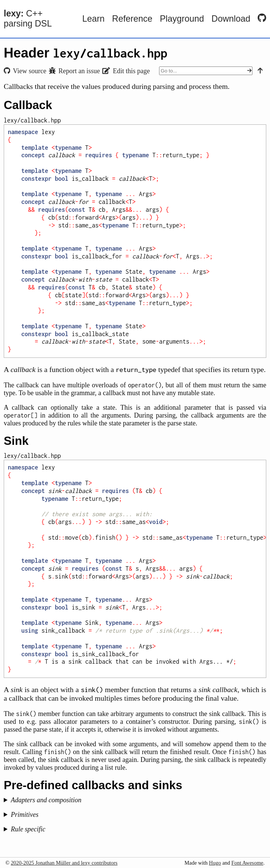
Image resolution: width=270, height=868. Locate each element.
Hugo (215, 863)
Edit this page (126, 71)
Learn (93, 19)
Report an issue (74, 71)
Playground (182, 19)
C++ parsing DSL (28, 18)
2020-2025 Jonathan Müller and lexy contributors (64, 863)
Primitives (25, 815)
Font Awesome (247, 863)
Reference (132, 19)
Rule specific (28, 829)
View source (25, 71)
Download (231, 19)
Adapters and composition (46, 800)
